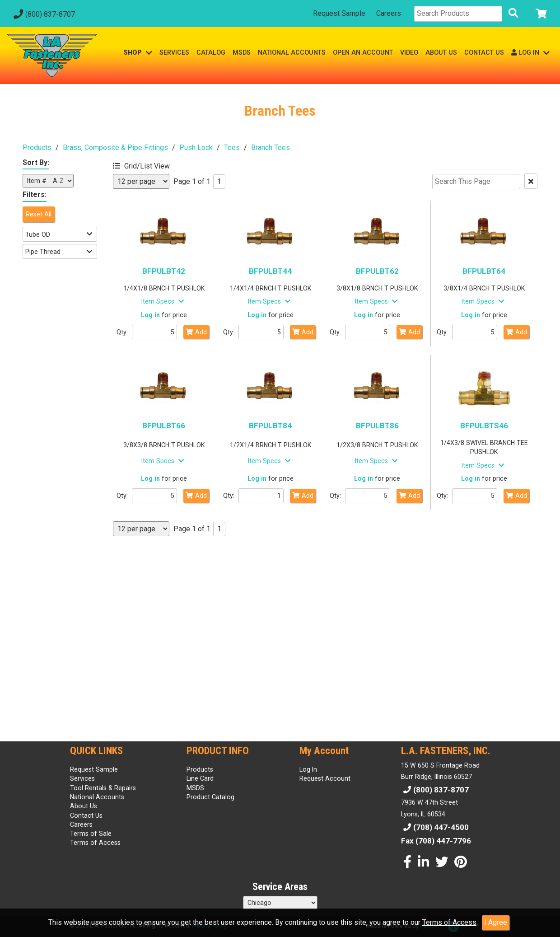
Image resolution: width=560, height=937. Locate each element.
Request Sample (339, 13)
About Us (84, 806)
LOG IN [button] (530, 53)
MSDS (242, 52)
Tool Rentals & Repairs (103, 788)
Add (196, 332)
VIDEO (409, 52)
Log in (150, 315)
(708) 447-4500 (435, 827)
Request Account (325, 778)
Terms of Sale (91, 834)
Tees (232, 148)
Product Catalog (210, 797)
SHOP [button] (138, 53)
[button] (156, 165)
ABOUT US (441, 52)
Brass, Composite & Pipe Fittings (115, 148)
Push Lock (196, 148)
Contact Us (86, 815)
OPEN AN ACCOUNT (363, 52)
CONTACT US (484, 52)
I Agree (496, 922)
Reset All (39, 214)
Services (82, 778)
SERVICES (174, 52)
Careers (389, 13)
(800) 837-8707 (43, 14)
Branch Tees (271, 148)
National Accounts (97, 797)
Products (37, 148)
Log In (308, 769)
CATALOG (211, 52)
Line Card (200, 778)
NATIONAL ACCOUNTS (292, 52)
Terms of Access (449, 922)
